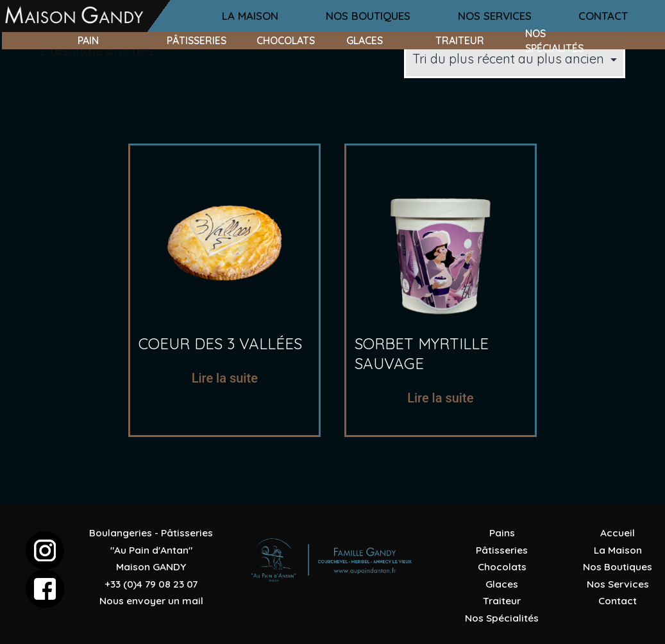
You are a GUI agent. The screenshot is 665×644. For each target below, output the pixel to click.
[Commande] (515, 59)
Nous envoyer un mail (151, 600)
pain (88, 40)
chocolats (286, 40)
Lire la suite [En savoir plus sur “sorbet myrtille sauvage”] (440, 398)
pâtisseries (197, 40)
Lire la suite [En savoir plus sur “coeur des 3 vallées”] (225, 378)
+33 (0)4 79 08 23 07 (151, 584)
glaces (365, 40)
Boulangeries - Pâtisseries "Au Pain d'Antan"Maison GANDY (151, 549)
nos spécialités (554, 40)
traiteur (460, 40)
